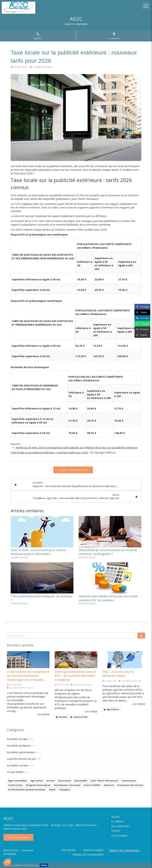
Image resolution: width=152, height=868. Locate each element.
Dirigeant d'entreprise (38, 785)
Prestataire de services (130, 785)
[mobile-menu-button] (146, 6)
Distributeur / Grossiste (67, 785)
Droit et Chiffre (92, 785)
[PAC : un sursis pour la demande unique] (124, 660)
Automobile (81, 781)
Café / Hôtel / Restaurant (104, 781)
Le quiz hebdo (15, 772)
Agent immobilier (18, 781)
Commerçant (129, 781)
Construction (15, 785)
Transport (64, 790)
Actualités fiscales (17, 739)
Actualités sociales (18, 765)
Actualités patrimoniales (21, 752)
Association (65, 781)
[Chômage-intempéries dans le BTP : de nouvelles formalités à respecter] (76, 660)
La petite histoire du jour (21, 759)
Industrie (109, 785)
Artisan (51, 781)
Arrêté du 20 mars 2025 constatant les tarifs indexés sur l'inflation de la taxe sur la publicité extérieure (77, 447)
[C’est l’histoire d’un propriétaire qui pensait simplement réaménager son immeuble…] (28, 660)
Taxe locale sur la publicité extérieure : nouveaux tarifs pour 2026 (49, 452)
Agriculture (37, 781)
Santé (52, 790)
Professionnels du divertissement (27, 790)
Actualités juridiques (19, 745)
